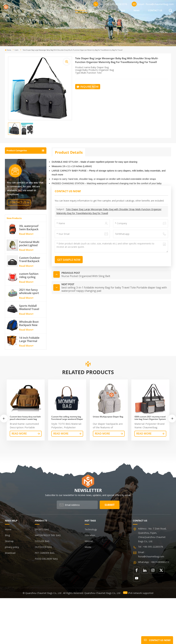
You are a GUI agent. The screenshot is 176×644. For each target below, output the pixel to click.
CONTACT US (155, 10)
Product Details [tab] (69, 152)
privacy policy (12, 593)
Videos (121, 10)
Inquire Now (88, 87)
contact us (18, 248)
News (137, 10)
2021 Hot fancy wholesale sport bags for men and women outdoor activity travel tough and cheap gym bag (30, 337)
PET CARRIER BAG (18, 188)
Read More (26, 280)
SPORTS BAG (15, 158)
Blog (7, 581)
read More (19, 479)
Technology (91, 575)
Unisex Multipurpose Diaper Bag (108, 462)
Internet (89, 587)
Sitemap (9, 587)
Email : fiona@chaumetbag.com (153, 4)
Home (63, 10)
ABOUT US (101, 10)
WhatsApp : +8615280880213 (154, 608)
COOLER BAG (15, 173)
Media (88, 593)
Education (90, 581)
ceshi (17, 50)
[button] (172, 464)
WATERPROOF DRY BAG (22, 165)
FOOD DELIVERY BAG (20, 196)
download (10, 599)
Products (80, 10)
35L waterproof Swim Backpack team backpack (29, 273)
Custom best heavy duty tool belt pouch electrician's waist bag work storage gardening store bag (25, 464)
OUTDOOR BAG (17, 181)
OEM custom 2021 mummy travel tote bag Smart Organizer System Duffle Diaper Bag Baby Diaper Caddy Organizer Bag (150, 464)
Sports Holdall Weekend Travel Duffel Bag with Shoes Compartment (29, 353)
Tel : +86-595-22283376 (110, 4)
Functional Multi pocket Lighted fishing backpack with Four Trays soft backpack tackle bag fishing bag (30, 289)
